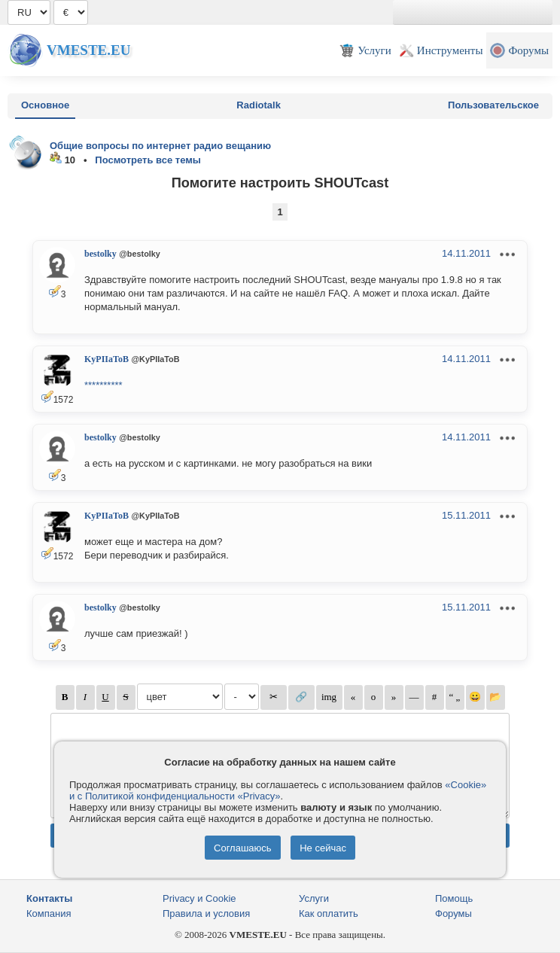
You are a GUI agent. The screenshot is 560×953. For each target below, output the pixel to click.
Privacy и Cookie (199, 898)
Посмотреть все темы (148, 160)
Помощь (454, 898)
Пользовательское (493, 105)
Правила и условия (206, 913)
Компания (49, 913)
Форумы (453, 913)
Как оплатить (329, 913)
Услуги (314, 898)
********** (103, 385)
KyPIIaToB (107, 359)
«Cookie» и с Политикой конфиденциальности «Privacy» (278, 790)
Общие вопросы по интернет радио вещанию (160, 146)
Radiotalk (259, 105)
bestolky (100, 254)
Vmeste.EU (88, 50)
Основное (45, 105)
